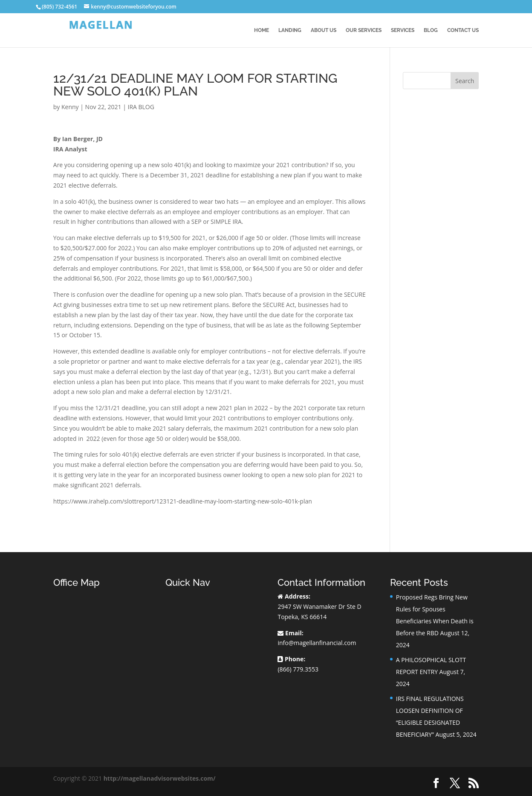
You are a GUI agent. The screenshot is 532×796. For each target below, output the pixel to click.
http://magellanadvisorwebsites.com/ (160, 778)
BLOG (431, 30)
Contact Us (463, 30)
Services (403, 30)
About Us (324, 30)
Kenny (70, 107)
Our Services (364, 30)
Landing (290, 30)
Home (262, 30)
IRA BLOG (141, 107)
